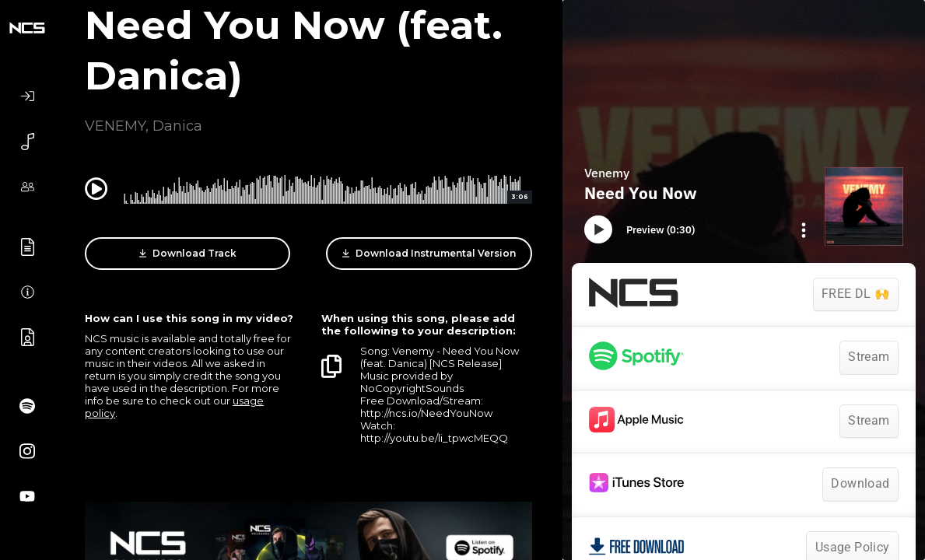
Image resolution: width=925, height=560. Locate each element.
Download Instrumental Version (429, 254)
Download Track (188, 254)
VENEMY (115, 126)
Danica (177, 126)
